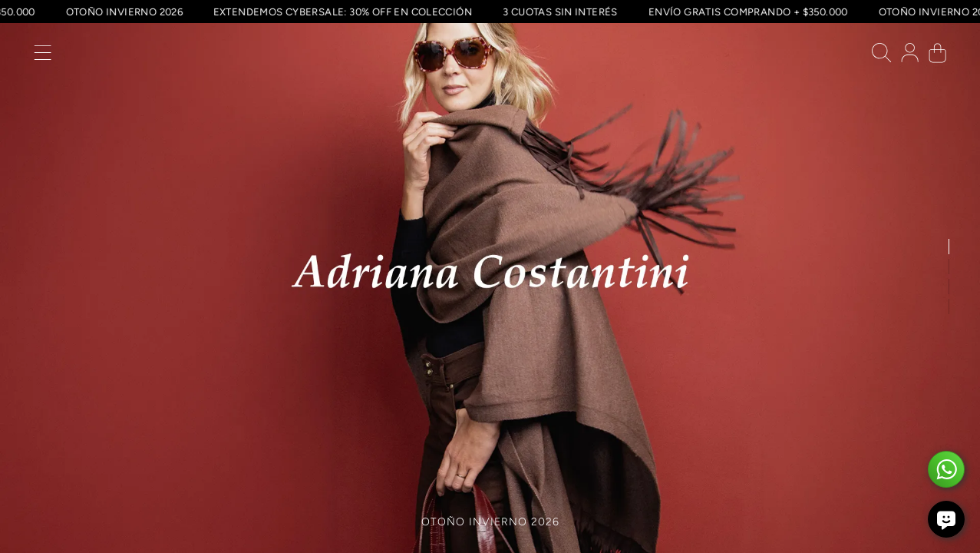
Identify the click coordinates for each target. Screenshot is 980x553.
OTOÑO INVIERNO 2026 (140, 12)
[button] (43, 56)
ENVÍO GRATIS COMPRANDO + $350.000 (765, 12)
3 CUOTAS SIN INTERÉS (577, 12)
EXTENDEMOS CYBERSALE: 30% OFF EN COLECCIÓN (360, 12)
